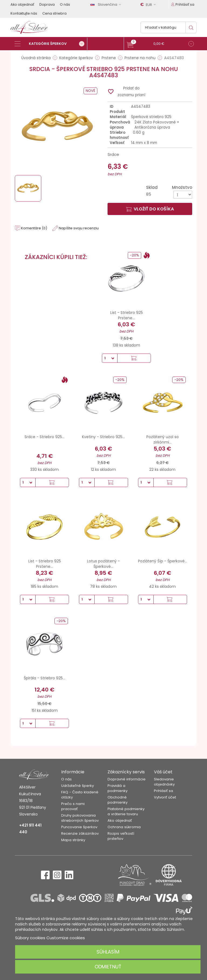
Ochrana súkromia (124, 827)
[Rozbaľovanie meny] (149, 5)
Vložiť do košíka (150, 209)
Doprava (47, 4)
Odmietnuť (108, 967)
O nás (65, 4)
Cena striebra (54, 13)
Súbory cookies (30, 938)
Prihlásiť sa (163, 791)
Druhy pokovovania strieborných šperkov (80, 818)
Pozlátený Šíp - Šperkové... (163, 561)
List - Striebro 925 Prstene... (127, 315)
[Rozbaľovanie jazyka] (107, 4)
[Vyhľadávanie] (168, 27)
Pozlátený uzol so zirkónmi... (163, 439)
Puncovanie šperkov (79, 827)
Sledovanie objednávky (164, 782)
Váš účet (163, 772)
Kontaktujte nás (24, 13)
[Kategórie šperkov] (51, 44)
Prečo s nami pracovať (73, 806)
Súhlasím (108, 952)
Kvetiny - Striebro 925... (103, 437)
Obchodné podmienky (118, 800)
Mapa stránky (73, 840)
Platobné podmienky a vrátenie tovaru (126, 811)
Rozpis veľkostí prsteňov (121, 836)
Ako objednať (22, 4)
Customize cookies (66, 938)
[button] (160, 44)
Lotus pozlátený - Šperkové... (103, 564)
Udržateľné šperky (77, 786)
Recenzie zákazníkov (80, 833)
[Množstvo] (183, 195)
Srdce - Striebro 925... (44, 437)
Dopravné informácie (127, 779)
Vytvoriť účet (165, 797)
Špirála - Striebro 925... (44, 678)
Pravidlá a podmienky (118, 788)
